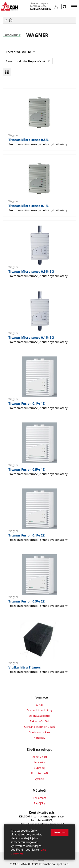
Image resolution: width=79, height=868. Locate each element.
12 (29, 52)
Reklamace (40, 798)
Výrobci (39, 779)
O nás (40, 705)
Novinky (40, 762)
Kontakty (39, 738)
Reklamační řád (39, 721)
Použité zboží (39, 773)
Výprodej (40, 768)
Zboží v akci (40, 757)
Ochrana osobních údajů (40, 727)
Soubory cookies (39, 732)
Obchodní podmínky (39, 710)
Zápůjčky (39, 803)
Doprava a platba (40, 716)
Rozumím (60, 832)
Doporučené (37, 61)
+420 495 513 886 (40, 9)
